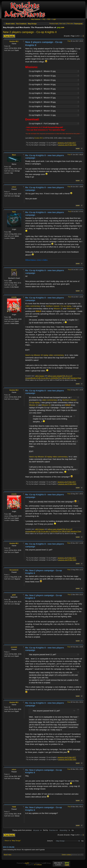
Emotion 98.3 (14, 41)
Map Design (32, 24)
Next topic (63, 24)
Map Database (36, 19)
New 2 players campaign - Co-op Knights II (30, 32)
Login (54, 19)
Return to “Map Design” (13, 841)
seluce (14, 187)
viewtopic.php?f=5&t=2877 (67, 143)
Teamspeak (78, 24)
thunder (14, 270)
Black (14, 155)
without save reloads (55, 376)
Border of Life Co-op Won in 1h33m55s (45, 378)
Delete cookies (66, 855)
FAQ (44, 19)
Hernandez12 (14, 570)
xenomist (14, 647)
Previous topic (54, 24)
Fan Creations (21, 24)
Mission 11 (71, 309)
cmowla (14, 297)
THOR (14, 807)
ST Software (38, 865)
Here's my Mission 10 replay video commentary (45, 355)
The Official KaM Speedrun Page (70, 378)
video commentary (33, 306)
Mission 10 (58, 309)
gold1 (14, 595)
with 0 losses (40, 376)
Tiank (14, 212)
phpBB (27, 863)
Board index (10, 24)
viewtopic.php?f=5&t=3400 (67, 145)
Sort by (51, 830)
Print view (70, 24)
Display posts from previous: (27, 830)
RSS (49, 19)
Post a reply (9, 36)
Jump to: (50, 841)
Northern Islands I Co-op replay (59, 306)
